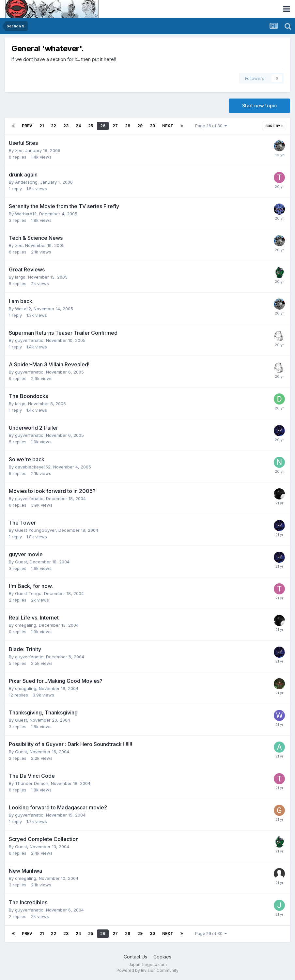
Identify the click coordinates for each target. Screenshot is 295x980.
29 (140, 126)
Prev (27, 126)
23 (66, 126)
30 (152, 126)
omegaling (26, 625)
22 (54, 126)
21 (42, 126)
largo (20, 277)
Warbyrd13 (26, 214)
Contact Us (135, 957)
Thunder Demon (32, 783)
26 (103, 126)
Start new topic (259, 106)
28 (128, 126)
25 (91, 126)
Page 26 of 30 (211, 126)
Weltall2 (23, 309)
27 (115, 126)
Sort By (274, 126)
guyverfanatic (29, 340)
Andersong (26, 182)
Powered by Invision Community (147, 970)
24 (78, 126)
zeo (19, 150)
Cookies (162, 957)
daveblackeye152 (33, 467)
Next (168, 126)
